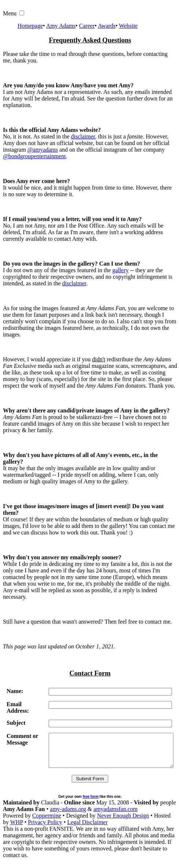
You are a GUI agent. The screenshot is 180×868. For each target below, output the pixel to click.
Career (87, 26)
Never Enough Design (123, 822)
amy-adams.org (68, 816)
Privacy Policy (45, 829)
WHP (17, 829)
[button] (22, 13)
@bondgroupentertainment (34, 156)
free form (91, 803)
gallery (120, 270)
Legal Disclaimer (88, 829)
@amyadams (43, 150)
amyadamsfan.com (116, 816)
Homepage (30, 26)
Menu (10, 13)
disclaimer (83, 136)
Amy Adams (61, 26)
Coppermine (47, 822)
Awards (106, 26)
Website (128, 26)
